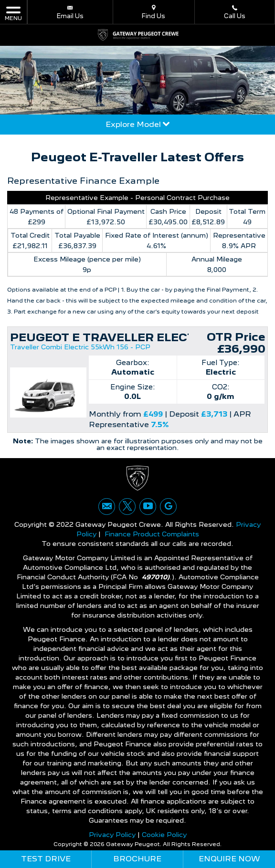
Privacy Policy (112, 835)
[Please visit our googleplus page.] (168, 507)
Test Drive (46, 859)
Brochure (137, 859)
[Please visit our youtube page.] (148, 507)
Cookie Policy (164, 835)
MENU (13, 13)
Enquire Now (229, 859)
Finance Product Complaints (152, 534)
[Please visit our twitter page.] (127, 507)
